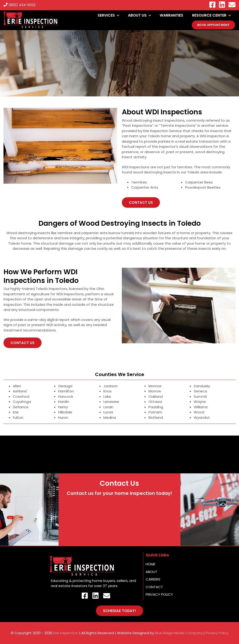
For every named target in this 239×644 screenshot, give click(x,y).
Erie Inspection (66, 633)
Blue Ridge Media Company (179, 633)
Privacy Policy (159, 594)
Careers (153, 579)
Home (150, 564)
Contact (154, 587)
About (151, 572)
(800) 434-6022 (19, 5)
